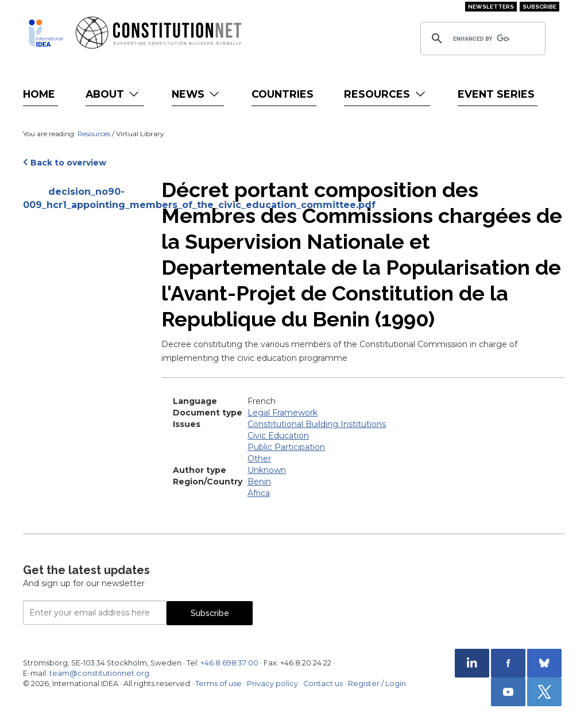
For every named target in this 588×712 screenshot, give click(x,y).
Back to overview (68, 163)
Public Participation (286, 447)
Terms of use (218, 684)
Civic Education (278, 436)
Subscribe (539, 7)
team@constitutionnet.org (99, 673)
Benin (259, 482)
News (197, 94)
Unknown (267, 470)
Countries (283, 94)
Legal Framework (283, 413)
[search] (481, 39)
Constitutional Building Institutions (317, 424)
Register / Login (377, 684)
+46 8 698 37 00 (229, 663)
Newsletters (491, 7)
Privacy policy (272, 684)
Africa (259, 493)
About (113, 94)
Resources (386, 94)
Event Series (496, 94)
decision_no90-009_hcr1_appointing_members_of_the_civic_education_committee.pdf (86, 198)
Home (39, 94)
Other (259, 459)
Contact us (323, 684)
